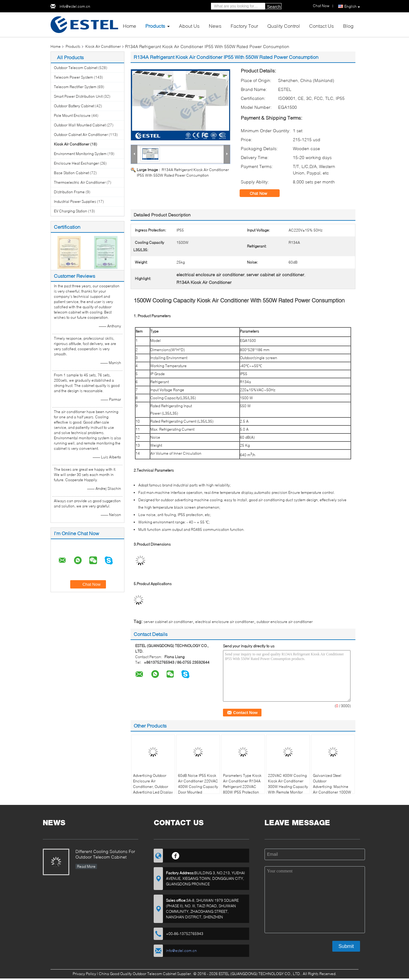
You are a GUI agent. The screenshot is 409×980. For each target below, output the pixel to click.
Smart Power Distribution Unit (78, 96)
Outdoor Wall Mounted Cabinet (80, 125)
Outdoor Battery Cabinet (74, 106)
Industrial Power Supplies (75, 201)
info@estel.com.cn (75, 6)
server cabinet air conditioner (168, 622)
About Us (189, 26)
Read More (86, 866)
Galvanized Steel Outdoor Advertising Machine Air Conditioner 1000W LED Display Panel (332, 787)
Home (130, 26)
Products (155, 26)
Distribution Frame (69, 192)
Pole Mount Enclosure (72, 115)
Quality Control (284, 26)
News (215, 26)
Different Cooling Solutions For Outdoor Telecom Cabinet (105, 854)
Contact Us (322, 26)
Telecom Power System (73, 77)
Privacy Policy (84, 974)
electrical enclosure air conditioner (225, 622)
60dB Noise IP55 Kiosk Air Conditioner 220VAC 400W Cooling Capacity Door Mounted (198, 784)
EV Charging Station (71, 211)
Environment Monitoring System (80, 154)
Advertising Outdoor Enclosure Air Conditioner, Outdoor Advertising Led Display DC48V (153, 787)
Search (274, 7)
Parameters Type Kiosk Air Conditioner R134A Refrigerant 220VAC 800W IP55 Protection (242, 784)
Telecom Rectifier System (75, 87)
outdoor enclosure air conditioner (285, 622)
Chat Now (263, 193)
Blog (348, 26)
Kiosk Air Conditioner (103, 46)
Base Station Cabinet (71, 173)
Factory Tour (244, 26)
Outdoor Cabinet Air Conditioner (81, 135)
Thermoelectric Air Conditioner (80, 182)
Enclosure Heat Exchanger (76, 163)
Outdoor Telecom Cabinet (76, 68)
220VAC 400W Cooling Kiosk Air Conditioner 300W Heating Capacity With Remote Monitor (288, 784)
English (352, 6)
